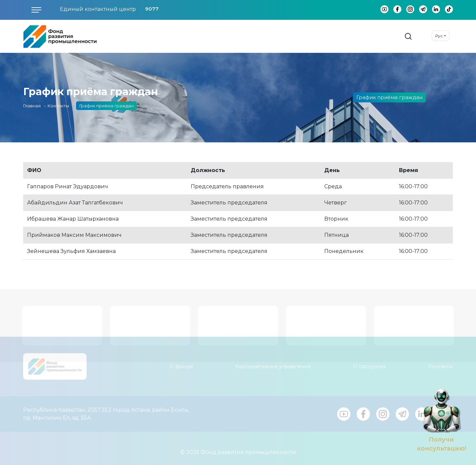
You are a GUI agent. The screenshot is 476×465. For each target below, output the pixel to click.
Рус (439, 36)
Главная (32, 106)
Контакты (58, 106)
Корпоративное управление (273, 362)
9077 (152, 9)
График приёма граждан (389, 97)
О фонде (181, 362)
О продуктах (370, 362)
